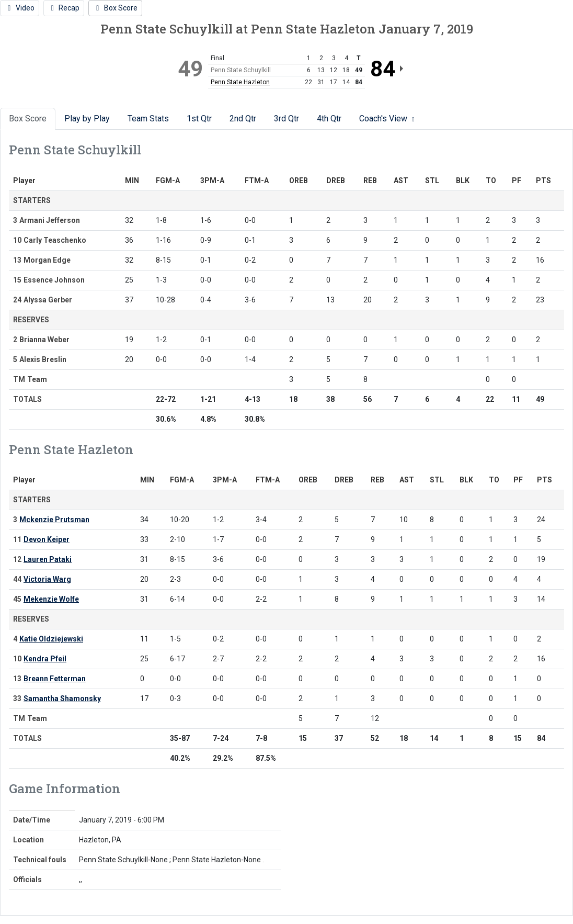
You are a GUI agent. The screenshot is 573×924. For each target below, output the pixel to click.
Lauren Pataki (48, 559)
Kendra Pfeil (45, 659)
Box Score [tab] (28, 119)
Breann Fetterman (55, 679)
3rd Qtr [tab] (286, 119)
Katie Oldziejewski (51, 639)
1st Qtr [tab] (199, 119)
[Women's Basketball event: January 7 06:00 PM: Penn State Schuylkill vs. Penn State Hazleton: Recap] (64, 8)
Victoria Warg (47, 579)
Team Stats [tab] (148, 119)
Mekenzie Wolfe (51, 599)
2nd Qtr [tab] (243, 119)
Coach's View (388, 119)
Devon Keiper (47, 539)
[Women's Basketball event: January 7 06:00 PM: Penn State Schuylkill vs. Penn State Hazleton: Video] (20, 8)
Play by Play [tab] (87, 119)
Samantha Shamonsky (62, 698)
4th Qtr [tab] (329, 119)
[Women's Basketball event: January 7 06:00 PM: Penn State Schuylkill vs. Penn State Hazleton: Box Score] (115, 8)
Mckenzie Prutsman (54, 520)
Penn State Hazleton (240, 82)
